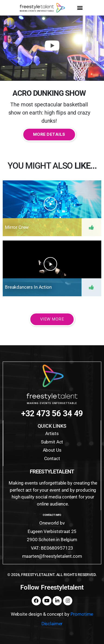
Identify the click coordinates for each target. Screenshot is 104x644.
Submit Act (52, 442)
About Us (52, 450)
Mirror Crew (17, 227)
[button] (80, 8)
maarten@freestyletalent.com (52, 556)
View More (52, 319)
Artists (52, 433)
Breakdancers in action (28, 287)
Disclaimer (52, 624)
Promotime (82, 614)
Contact (52, 458)
